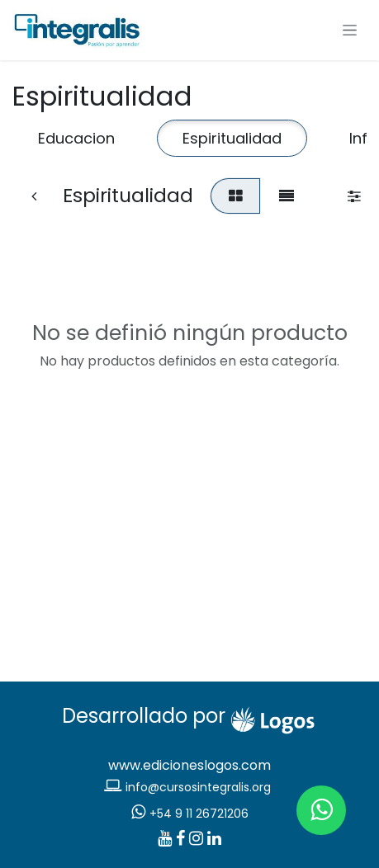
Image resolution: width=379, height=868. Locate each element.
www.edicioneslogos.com (189, 765)
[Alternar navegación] (350, 31)
